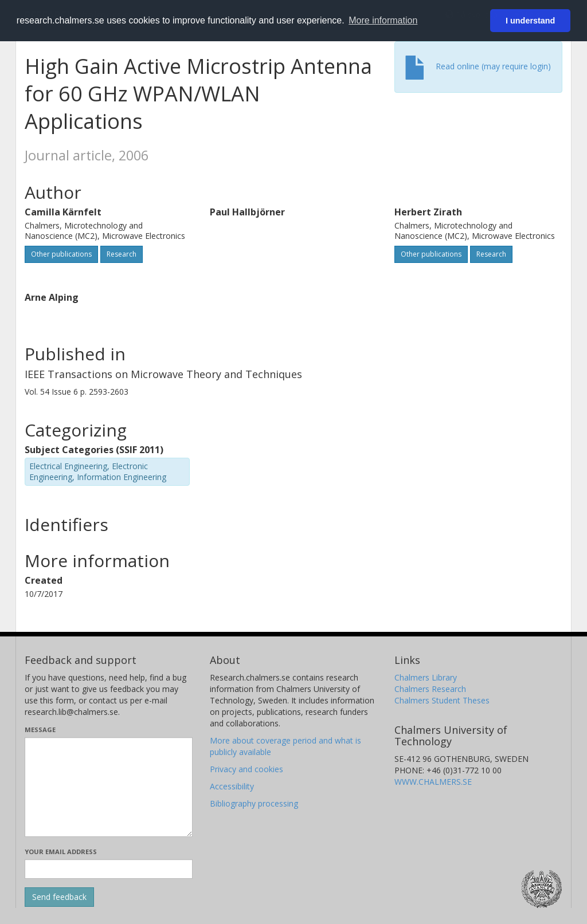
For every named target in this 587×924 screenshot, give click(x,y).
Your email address (61, 852)
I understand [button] (530, 21)
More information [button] (383, 20)
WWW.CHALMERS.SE (433, 782)
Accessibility (232, 786)
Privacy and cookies (246, 769)
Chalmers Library (426, 677)
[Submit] (59, 897)
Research (122, 254)
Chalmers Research (430, 689)
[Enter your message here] (109, 787)
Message (40, 730)
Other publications (61, 254)
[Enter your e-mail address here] (109, 869)
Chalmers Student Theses (442, 700)
